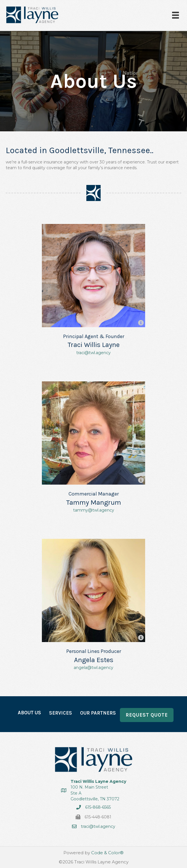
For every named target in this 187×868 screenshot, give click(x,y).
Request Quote (147, 715)
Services (61, 713)
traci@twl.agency (93, 353)
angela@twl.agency (93, 668)
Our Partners (98, 713)
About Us (29, 713)
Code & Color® (107, 853)
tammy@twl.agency (94, 510)
